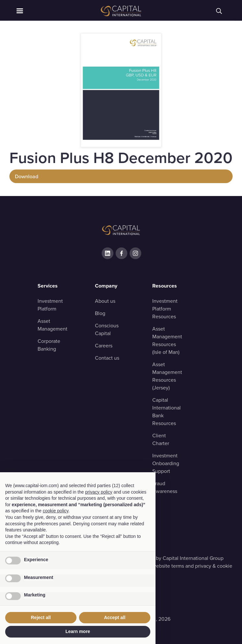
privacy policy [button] (99, 492)
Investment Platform (50, 305)
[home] (121, 11)
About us (105, 301)
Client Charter (161, 439)
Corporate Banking (49, 345)
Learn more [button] (78, 631)
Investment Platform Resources (165, 309)
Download (27, 176)
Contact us (107, 358)
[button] (46, 11)
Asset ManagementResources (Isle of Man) (167, 340)
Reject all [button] (41, 617)
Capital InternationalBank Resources (167, 412)
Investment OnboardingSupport (166, 463)
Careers (104, 346)
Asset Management (52, 325)
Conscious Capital (107, 329)
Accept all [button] (115, 617)
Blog (100, 313)
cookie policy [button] (56, 511)
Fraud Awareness (165, 487)
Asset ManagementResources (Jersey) (167, 376)
